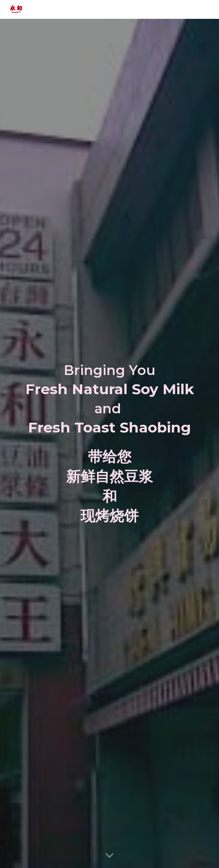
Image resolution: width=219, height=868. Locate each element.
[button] (109, 856)
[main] (109, 399)
